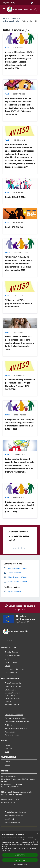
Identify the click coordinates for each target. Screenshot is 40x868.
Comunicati (9, 748)
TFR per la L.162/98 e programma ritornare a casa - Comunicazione (18, 303)
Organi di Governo (11, 652)
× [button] (38, 834)
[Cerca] (36, 9)
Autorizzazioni (10, 732)
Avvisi (7, 48)
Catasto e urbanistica (13, 698)
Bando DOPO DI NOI (14, 227)
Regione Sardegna (10, 3)
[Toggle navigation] (4, 9)
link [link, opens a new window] (9, 851)
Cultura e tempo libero (13, 686)
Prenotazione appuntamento (15, 812)
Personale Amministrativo (14, 669)
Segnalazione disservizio (14, 815)
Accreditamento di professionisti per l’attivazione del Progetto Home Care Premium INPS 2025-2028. (20, 384)
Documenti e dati (11, 673)
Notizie (8, 253)
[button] (20, 864)
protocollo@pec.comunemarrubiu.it (18, 792)
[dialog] (20, 850)
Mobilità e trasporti (12, 704)
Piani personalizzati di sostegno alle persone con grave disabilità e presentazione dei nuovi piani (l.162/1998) (20, 424)
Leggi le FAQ (9, 819)
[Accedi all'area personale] (32, 3)
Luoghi (7, 761)
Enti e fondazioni (11, 662)
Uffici (7, 659)
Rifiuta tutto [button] (20, 860)
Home (5, 18)
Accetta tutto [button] (20, 855)
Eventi (7, 765)
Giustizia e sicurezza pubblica (15, 718)
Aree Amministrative (12, 655)
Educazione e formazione (14, 715)
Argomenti (14, 18)
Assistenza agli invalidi (11, 21)
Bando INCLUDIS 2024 (15, 197)
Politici (7, 666)
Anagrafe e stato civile (13, 683)
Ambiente (8, 725)
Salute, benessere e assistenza (16, 728)
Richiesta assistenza (12, 822)
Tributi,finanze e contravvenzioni (17, 722)
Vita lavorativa (10, 690)
